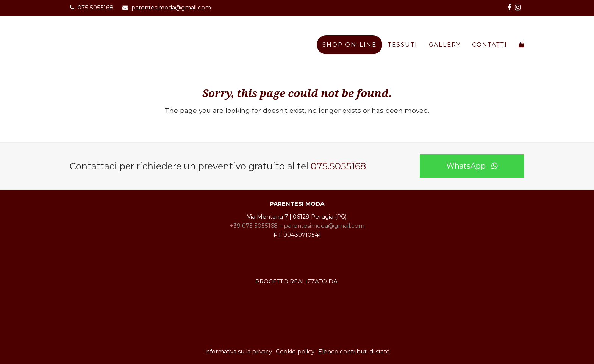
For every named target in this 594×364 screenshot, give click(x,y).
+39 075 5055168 (254, 226)
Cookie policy (295, 352)
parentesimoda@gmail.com (171, 8)
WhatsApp (472, 166)
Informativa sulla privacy (238, 352)
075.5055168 (338, 166)
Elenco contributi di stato (354, 352)
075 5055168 (95, 8)
